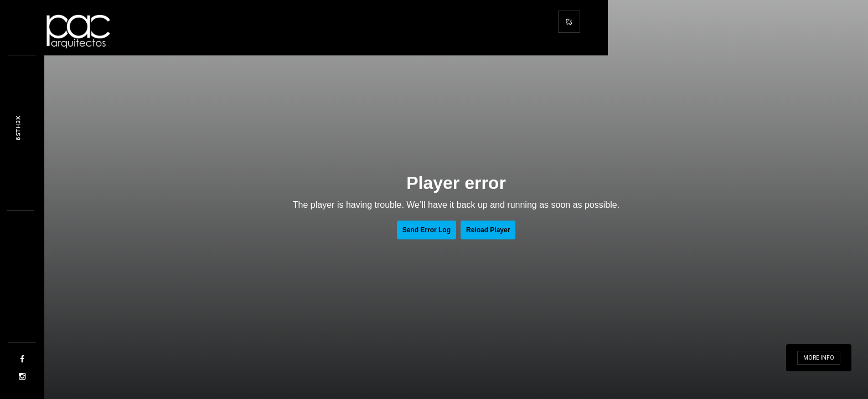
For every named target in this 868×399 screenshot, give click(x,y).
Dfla (18, 128)
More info (819, 358)
